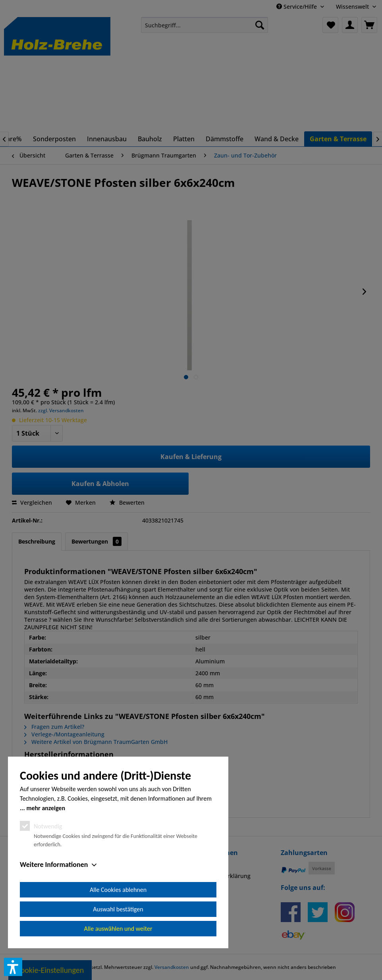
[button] (13, 967)
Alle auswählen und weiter (118, 929)
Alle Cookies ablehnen (118, 890)
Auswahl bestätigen (118, 909)
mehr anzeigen (46, 808)
